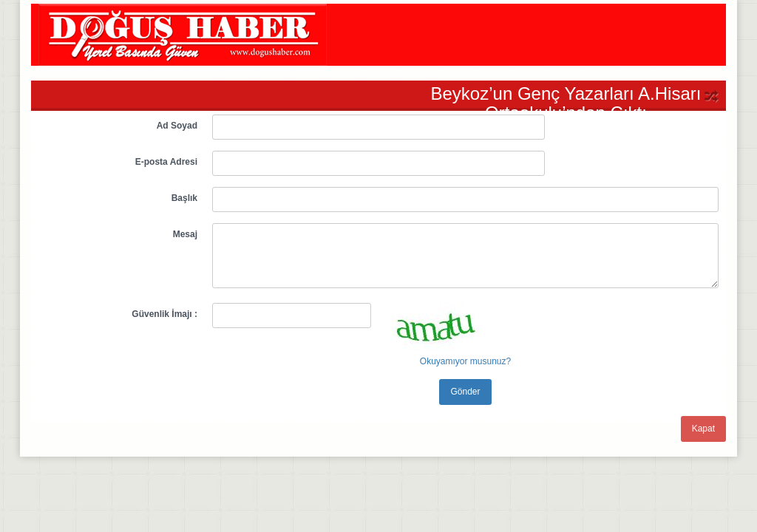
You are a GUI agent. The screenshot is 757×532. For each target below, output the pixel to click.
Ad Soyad (177, 126)
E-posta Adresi (166, 162)
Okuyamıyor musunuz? (465, 361)
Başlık (184, 198)
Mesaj (185, 234)
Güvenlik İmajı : (164, 314)
